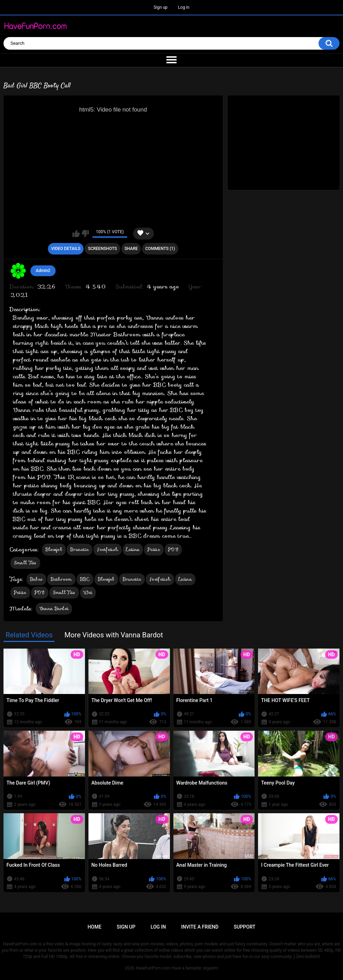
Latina (133, 549)
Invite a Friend (200, 927)
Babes (37, 579)
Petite (154, 549)
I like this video (76, 234)
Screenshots (102, 249)
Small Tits (25, 563)
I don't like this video (85, 234)
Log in (184, 7)
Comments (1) (160, 249)
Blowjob (54, 549)
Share (131, 249)
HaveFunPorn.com (153, 968)
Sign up (160, 7)
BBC (85, 579)
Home (94, 927)
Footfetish (108, 549)
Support (245, 927)
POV (173, 549)
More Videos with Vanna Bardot (114, 635)
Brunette (80, 549)
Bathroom (61, 579)
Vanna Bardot (54, 609)
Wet (88, 592)
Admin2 (43, 271)
